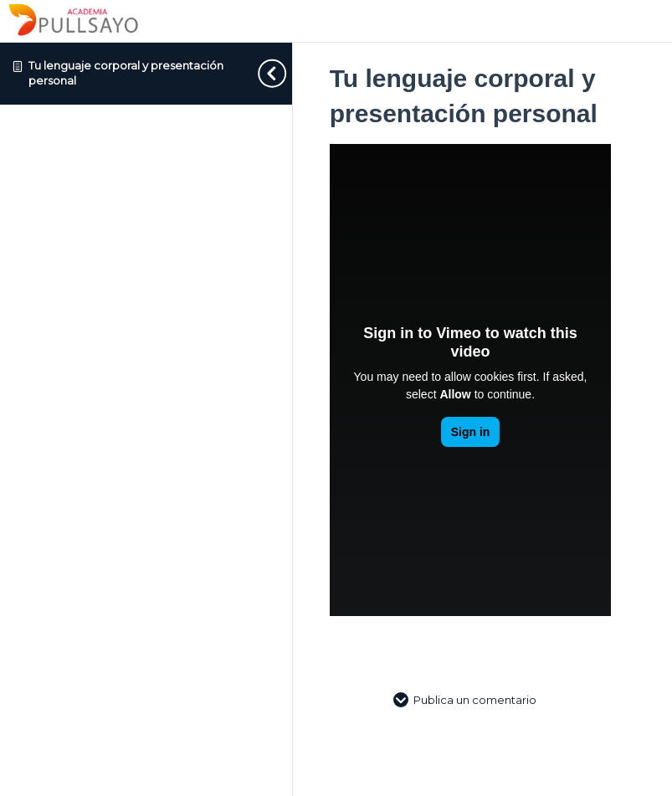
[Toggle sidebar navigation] (259, 73)
